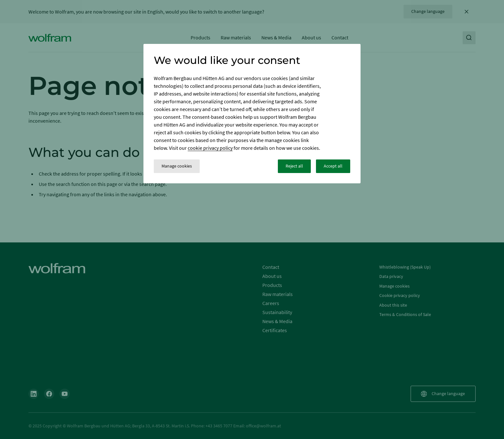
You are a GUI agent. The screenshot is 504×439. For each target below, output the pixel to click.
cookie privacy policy (210, 148)
